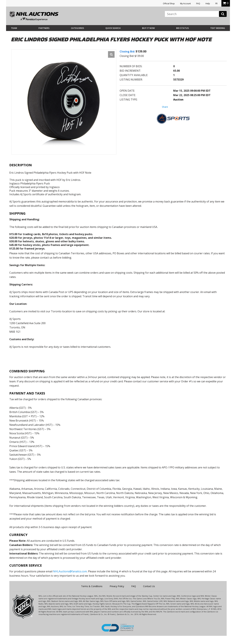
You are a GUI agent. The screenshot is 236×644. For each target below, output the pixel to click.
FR (216, 4)
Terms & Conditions (92, 586)
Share (165, 107)
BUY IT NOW (148, 28)
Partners (44, 28)
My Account (185, 4)
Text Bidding (218, 28)
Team (14, 28)
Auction (178, 100)
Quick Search (113, 28)
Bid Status (182, 28)
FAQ (198, 4)
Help (208, 4)
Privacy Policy (117, 586)
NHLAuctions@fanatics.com (70, 571)
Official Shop (169, 4)
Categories (78, 28)
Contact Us (149, 586)
